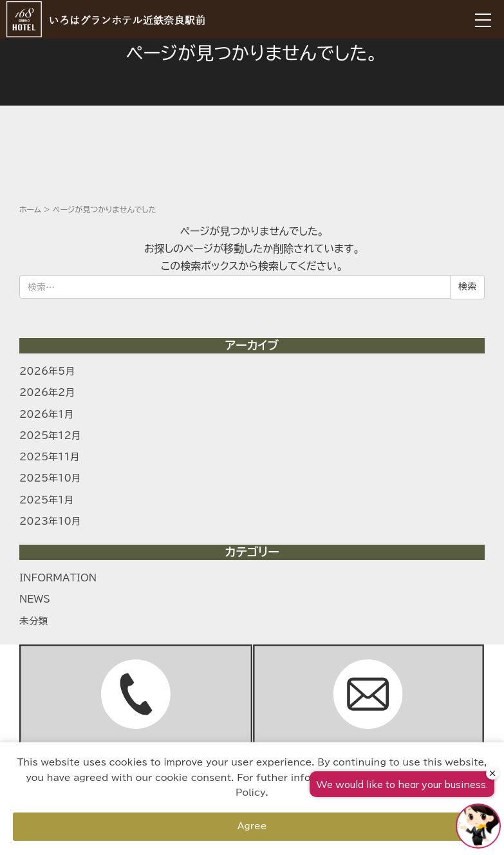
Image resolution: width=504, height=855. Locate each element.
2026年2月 (47, 392)
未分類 (34, 621)
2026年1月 (46, 414)
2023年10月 (50, 521)
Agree (252, 826)
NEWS (35, 599)
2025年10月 (50, 478)
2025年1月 (46, 500)
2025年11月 (50, 457)
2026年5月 (47, 371)
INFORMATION (58, 578)
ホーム (30, 209)
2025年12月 (50, 436)
